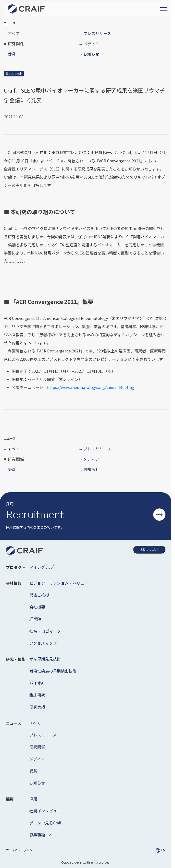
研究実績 (37, 707)
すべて (35, 723)
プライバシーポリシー (21, 850)
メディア (37, 759)
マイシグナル (42, 567)
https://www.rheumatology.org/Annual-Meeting (91, 387)
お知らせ (37, 783)
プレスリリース (43, 735)
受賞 (33, 771)
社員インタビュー (45, 811)
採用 (33, 799)
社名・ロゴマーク (45, 631)
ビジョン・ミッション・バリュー (59, 583)
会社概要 (37, 607)
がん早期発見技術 (45, 659)
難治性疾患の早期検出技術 (53, 671)
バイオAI (37, 683)
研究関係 (37, 747)
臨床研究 (37, 695)
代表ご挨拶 (39, 595)
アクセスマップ (43, 643)
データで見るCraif (45, 823)
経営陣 (35, 619)
